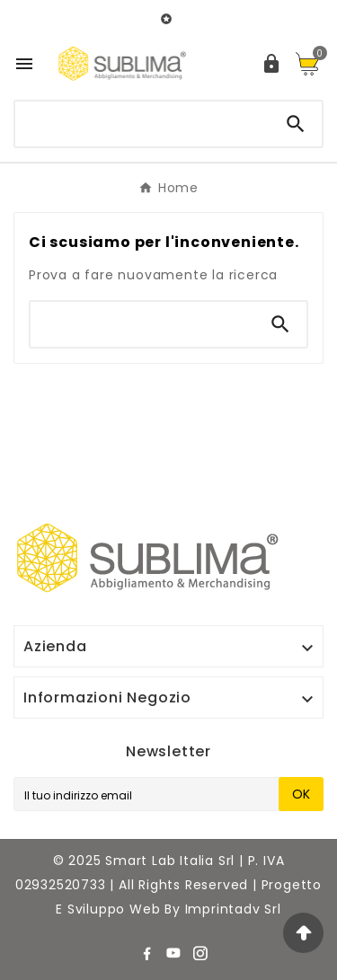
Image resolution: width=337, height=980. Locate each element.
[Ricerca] (142, 120)
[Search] (296, 124)
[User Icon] (271, 64)
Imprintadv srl (233, 909)
